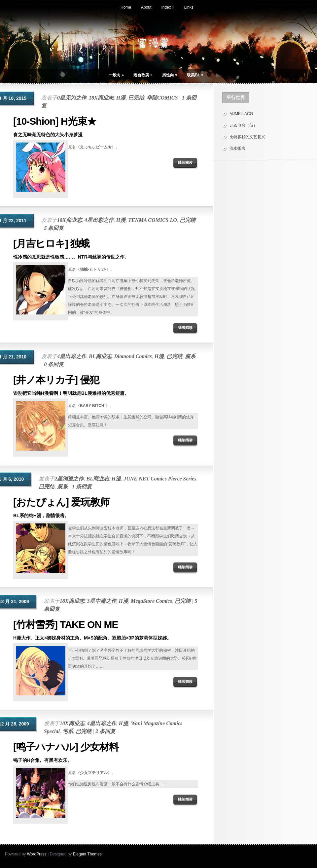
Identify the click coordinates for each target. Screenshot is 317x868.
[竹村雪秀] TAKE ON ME (66, 624)
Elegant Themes (87, 854)
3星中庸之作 (102, 601)
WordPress (37, 854)
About (146, 7)
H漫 (121, 98)
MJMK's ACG (241, 114)
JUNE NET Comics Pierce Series (160, 479)
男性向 (170, 75)
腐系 (190, 356)
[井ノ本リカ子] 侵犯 (56, 380)
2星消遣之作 (69, 479)
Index (168, 7)
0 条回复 (54, 364)
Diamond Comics (133, 356)
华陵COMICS (162, 98)
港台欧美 (143, 75)
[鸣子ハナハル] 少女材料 (66, 747)
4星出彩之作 (99, 220)
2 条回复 (105, 731)
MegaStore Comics (151, 601)
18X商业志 (101, 98)
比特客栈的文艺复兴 (247, 137)
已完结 (136, 98)
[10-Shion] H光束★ (55, 121)
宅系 (68, 731)
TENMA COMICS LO (153, 220)
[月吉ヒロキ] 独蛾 (51, 244)
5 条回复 (54, 228)
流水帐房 (237, 148)
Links (189, 7)
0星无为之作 (72, 98)
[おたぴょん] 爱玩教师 (61, 502)
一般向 (116, 75)
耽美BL (195, 75)
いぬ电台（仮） (243, 125)
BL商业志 (100, 356)
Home (126, 7)
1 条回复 (82, 487)
